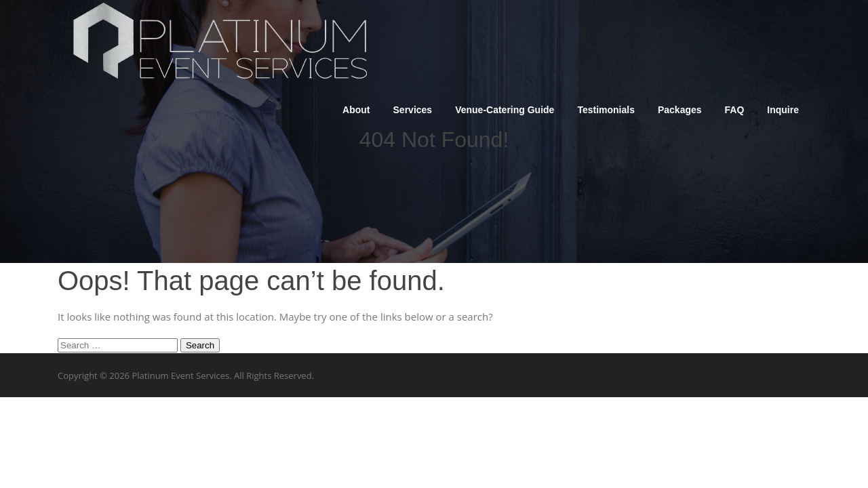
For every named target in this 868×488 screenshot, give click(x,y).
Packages (680, 110)
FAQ (735, 110)
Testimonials (606, 110)
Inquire (783, 110)
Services (413, 110)
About (356, 110)
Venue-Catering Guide (505, 110)
